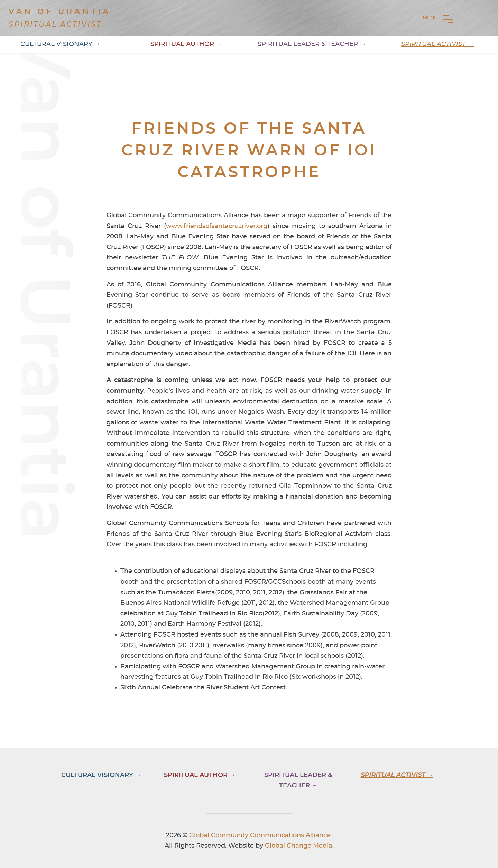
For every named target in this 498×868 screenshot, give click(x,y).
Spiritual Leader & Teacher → (312, 44)
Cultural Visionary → (60, 44)
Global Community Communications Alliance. (261, 835)
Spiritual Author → (186, 44)
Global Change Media (299, 846)
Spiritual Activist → (437, 44)
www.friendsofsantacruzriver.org (217, 226)
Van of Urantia (60, 12)
